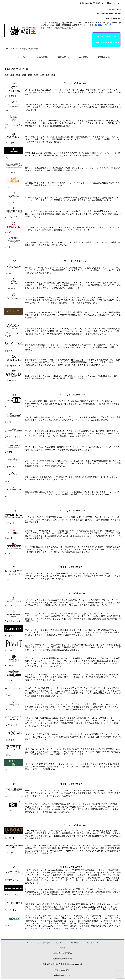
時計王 (62, 948)
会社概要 (75, 943)
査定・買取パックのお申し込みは (58, 28)
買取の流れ (61, 943)
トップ (29, 943)
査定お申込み (93, 943)
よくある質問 (44, 943)
